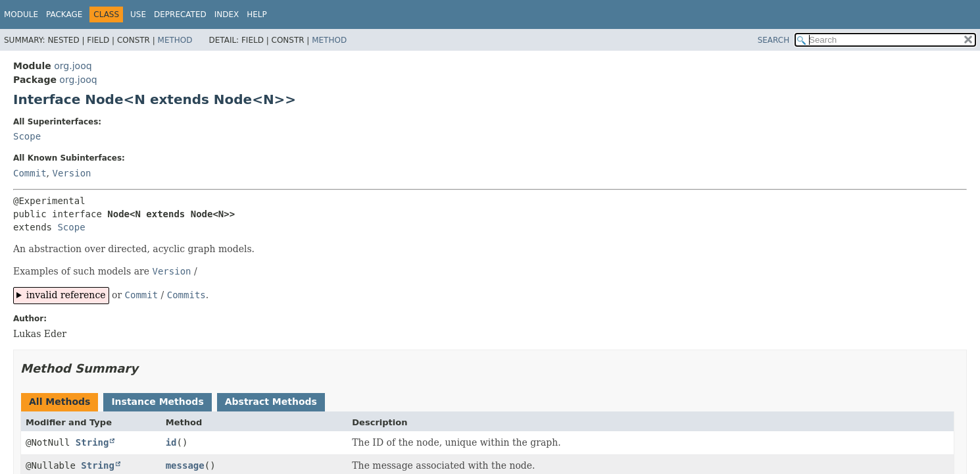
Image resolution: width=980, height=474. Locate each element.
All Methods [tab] (60, 402)
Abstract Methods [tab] (271, 402)
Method (175, 40)
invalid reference (66, 295)
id (171, 442)
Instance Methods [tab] (157, 402)
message (185, 465)
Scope (27, 136)
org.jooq (73, 66)
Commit (30, 173)
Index (227, 14)
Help (257, 14)
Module (21, 14)
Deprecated (180, 14)
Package (64, 14)
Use (138, 14)
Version (71, 173)
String (92, 442)
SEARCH (774, 40)
